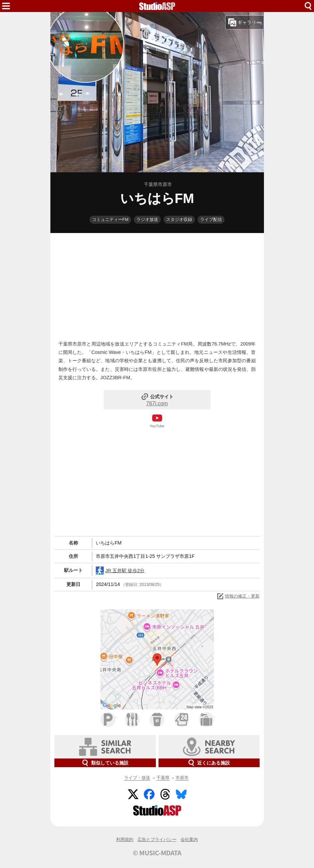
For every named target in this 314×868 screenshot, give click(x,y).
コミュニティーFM (110, 220)
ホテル (206, 720)
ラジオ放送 (147, 220)
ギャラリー (245, 22)
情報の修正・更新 (238, 596)
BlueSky (181, 794)
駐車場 (108, 720)
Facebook (149, 794)
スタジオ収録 (179, 220)
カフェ (157, 720)
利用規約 (125, 839)
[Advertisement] (157, 285)
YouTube (157, 426)
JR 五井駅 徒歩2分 (120, 571)
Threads (165, 794)
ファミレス (132, 720)
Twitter (133, 794)
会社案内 (189, 839)
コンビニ (182, 720)
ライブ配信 (211, 220)
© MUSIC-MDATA (157, 853)
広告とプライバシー (157, 839)
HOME (157, 6)
